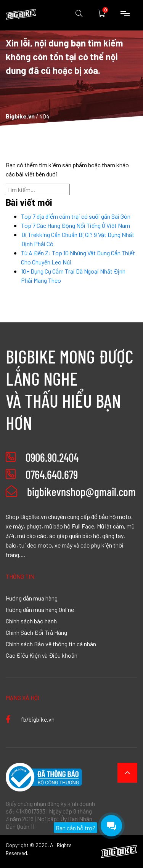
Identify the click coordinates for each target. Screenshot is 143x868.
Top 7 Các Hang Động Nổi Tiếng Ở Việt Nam (76, 225)
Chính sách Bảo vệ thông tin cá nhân (51, 644)
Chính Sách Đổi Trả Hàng (36, 632)
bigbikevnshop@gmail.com (71, 492)
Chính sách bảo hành (31, 621)
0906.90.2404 (52, 457)
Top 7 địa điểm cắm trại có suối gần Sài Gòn (76, 216)
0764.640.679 (52, 474)
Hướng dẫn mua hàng (32, 598)
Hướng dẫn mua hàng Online (40, 609)
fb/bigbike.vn (30, 719)
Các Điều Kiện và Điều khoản (42, 655)
